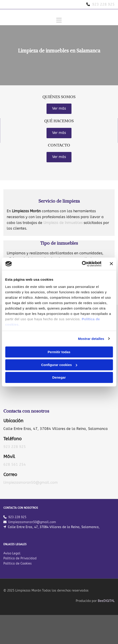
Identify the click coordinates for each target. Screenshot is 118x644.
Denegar (59, 377)
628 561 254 (15, 464)
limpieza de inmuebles (63, 223)
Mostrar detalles (91, 339)
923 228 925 (15, 447)
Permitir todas (59, 352)
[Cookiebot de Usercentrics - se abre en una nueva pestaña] (82, 264)
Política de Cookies (18, 565)
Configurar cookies (59, 365)
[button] (59, 109)
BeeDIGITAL (106, 602)
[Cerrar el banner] (111, 264)
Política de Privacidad (20, 559)
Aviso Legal (12, 555)
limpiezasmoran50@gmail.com (31, 482)
